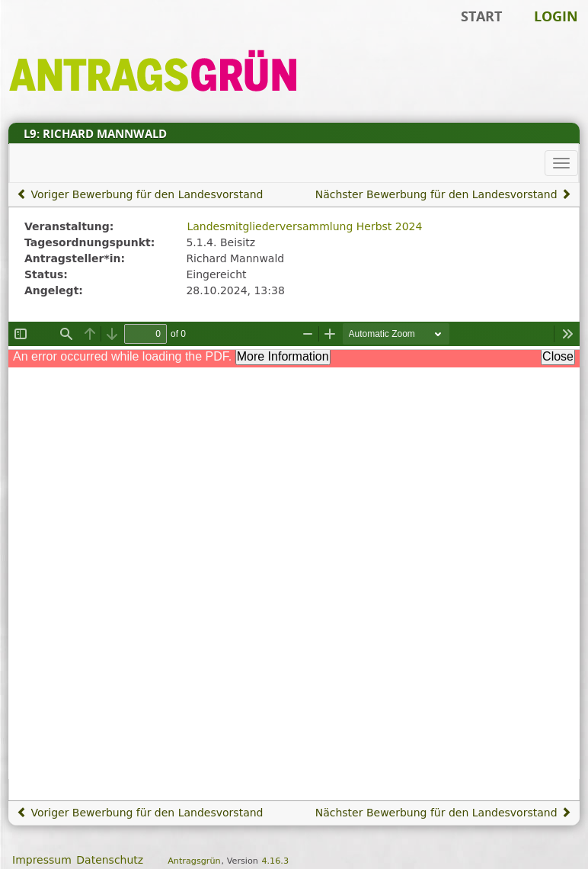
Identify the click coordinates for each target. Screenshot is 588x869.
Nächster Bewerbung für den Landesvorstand (443, 194)
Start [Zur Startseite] (481, 16)
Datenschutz (110, 860)
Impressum (42, 860)
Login (556, 16)
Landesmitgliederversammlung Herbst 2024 (304, 226)
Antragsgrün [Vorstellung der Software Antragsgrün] (194, 861)
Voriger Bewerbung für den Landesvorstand (140, 194)
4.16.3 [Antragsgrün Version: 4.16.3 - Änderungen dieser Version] (275, 861)
